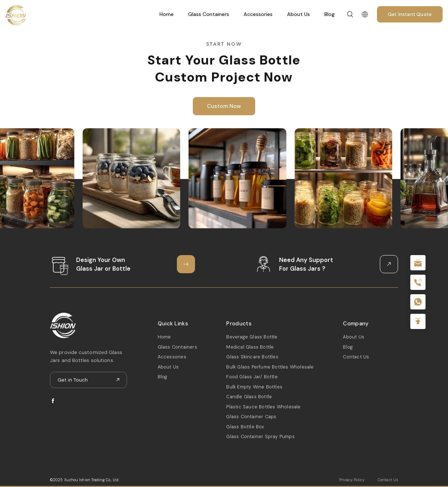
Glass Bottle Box (245, 427)
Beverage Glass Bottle (252, 337)
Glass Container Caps (251, 417)
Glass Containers (209, 14)
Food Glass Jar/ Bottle (252, 377)
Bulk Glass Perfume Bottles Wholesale (270, 367)
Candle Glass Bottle (249, 397)
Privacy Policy (352, 480)
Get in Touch (73, 380)
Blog (329, 14)
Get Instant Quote (410, 14)
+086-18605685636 (418, 302)
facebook (53, 401)
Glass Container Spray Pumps (260, 436)
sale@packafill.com (418, 263)
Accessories (258, 14)
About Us (298, 14)
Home (167, 14)
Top (418, 321)
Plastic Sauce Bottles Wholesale (263, 407)
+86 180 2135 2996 (418, 282)
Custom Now (224, 106)
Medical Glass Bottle (250, 347)
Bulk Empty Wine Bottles (254, 387)
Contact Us (356, 357)
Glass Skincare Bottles (252, 357)
